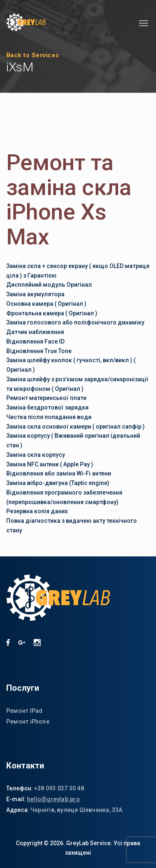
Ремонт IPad (24, 711)
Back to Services (33, 55)
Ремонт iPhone (28, 722)
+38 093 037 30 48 (59, 788)
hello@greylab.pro (53, 799)
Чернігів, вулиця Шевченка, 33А (77, 810)
